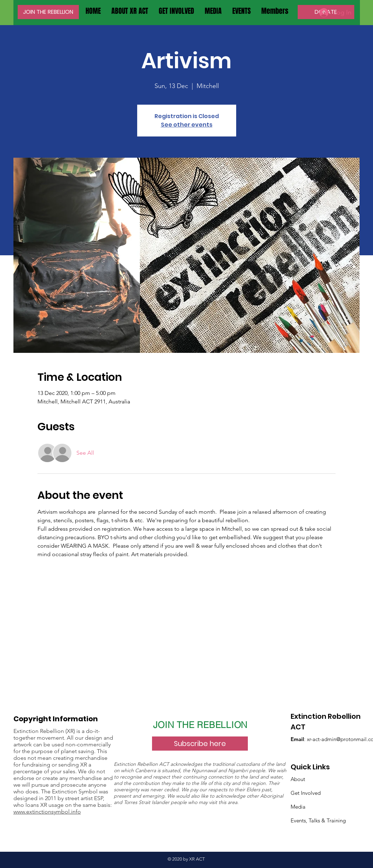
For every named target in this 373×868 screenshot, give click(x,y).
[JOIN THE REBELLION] (48, 12)
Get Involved (306, 793)
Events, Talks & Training (318, 820)
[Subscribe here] (200, 744)
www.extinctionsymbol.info (47, 812)
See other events (187, 125)
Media (298, 807)
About (298, 779)
